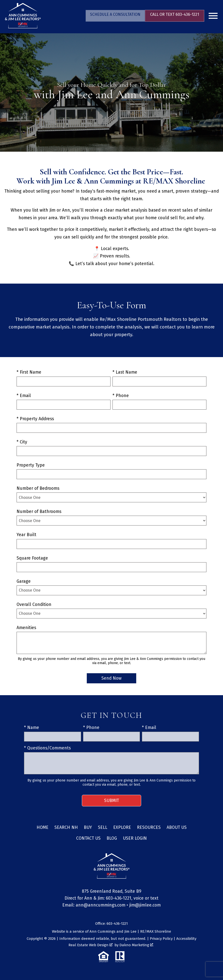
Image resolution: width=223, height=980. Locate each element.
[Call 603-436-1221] (175, 16)
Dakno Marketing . (137, 945)
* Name (32, 728)
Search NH (66, 827)
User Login (135, 838)
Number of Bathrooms (39, 512)
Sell (103, 827)
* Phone (121, 396)
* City (22, 442)
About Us (177, 827)
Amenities (26, 628)
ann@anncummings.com (100, 905)
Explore (122, 827)
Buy (88, 827)
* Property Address (35, 419)
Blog (112, 838)
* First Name (29, 372)
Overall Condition (34, 605)
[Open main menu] (213, 16)
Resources (149, 827)
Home (43, 827)
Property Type (31, 465)
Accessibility (186, 939)
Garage (24, 581)
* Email (24, 396)
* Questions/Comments (47, 748)
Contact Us (88, 838)
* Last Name (125, 372)
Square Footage (32, 558)
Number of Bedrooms (38, 488)
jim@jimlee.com (145, 905)
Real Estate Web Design (90, 945)
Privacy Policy (161, 939)
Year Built (26, 535)
